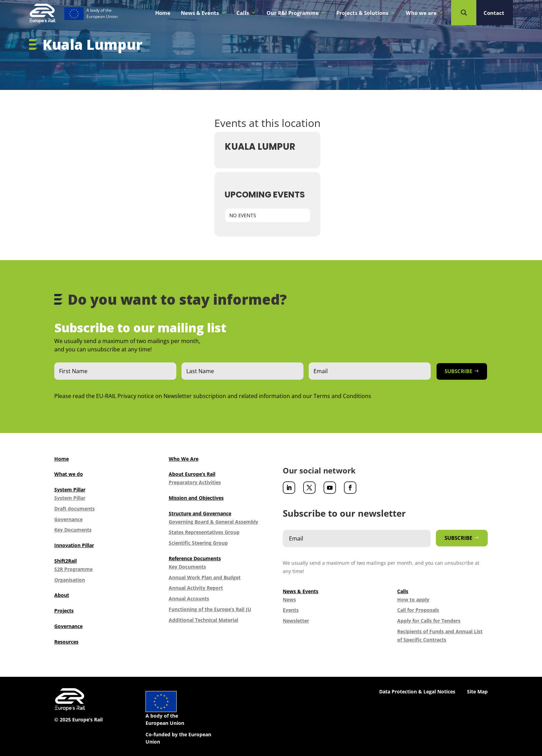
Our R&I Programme (296, 13)
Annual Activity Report (196, 588)
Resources (66, 642)
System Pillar (70, 490)
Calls (246, 13)
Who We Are (184, 459)
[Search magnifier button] (464, 13)
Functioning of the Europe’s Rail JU (210, 609)
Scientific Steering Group (198, 543)
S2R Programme (73, 569)
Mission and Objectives (196, 498)
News (289, 600)
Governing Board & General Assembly (213, 522)
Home (163, 13)
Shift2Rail (66, 561)
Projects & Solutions (366, 13)
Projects (64, 611)
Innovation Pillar (74, 545)
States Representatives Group (204, 532)
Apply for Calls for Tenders (429, 621)
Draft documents (74, 509)
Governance (68, 519)
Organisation (70, 580)
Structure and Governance (200, 513)
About (62, 595)
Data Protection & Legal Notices (417, 692)
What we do (69, 474)
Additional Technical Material (203, 620)
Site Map (477, 692)
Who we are (425, 13)
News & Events (203, 13)
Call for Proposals (418, 610)
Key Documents (73, 530)
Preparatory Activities (195, 482)
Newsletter (296, 621)
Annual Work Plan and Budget (205, 577)
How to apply (413, 600)
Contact (494, 13)
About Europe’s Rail (192, 474)
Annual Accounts (189, 598)
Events (291, 610)
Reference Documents (195, 558)
